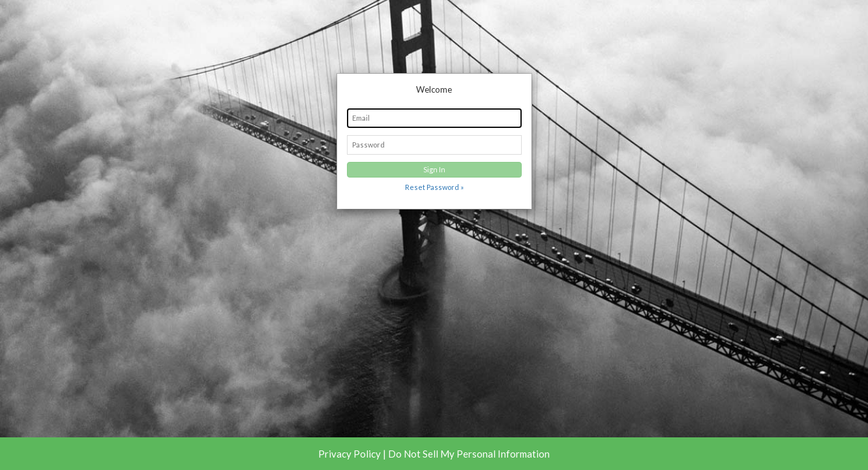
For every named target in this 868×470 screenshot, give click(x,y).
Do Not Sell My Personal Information (469, 454)
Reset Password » (434, 187)
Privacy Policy (350, 454)
